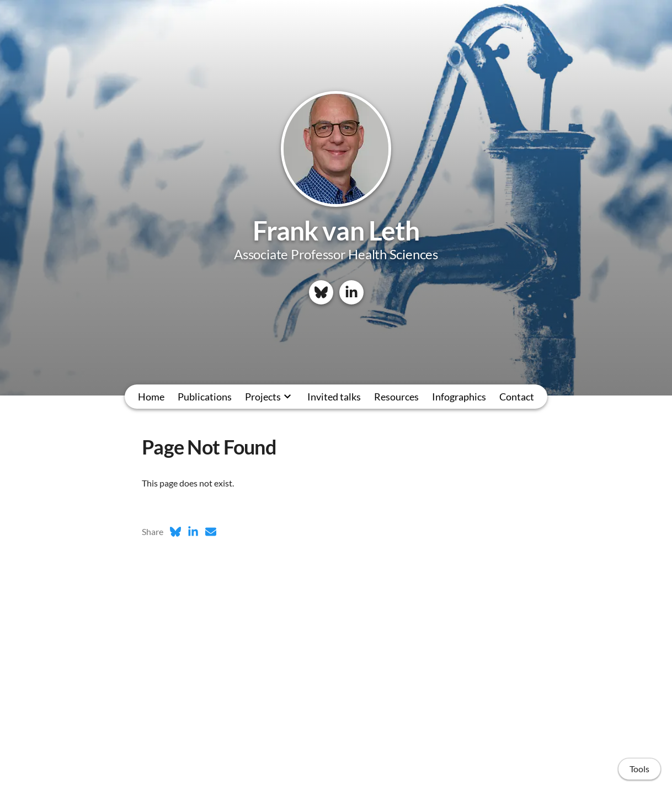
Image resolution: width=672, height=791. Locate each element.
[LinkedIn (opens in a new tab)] (193, 532)
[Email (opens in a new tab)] (211, 532)
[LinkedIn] (351, 292)
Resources (396, 397)
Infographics (459, 397)
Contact (517, 397)
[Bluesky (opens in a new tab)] (175, 532)
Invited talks (334, 397)
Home (151, 397)
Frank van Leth (336, 230)
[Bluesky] (321, 292)
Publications (205, 397)
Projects (263, 397)
